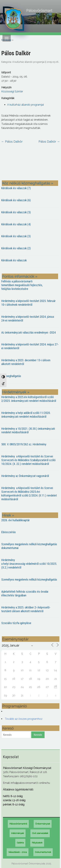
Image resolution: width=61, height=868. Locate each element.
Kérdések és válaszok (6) (16, 200)
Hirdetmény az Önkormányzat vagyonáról (25, 476)
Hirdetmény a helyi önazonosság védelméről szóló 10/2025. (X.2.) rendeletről (29, 564)
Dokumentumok (43, 852)
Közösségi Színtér (12, 91)
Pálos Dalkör (12, 142)
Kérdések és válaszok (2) (16, 248)
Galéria (20, 843)
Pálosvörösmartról (18, 824)
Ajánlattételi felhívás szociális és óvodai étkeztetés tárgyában (25, 593)
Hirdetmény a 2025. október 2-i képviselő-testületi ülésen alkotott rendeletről (26, 609)
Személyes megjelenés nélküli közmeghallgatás (29, 580)
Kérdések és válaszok (14, 260)
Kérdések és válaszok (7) (16, 188)
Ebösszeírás (9, 532)
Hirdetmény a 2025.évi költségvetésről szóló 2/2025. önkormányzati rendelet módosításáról (29, 399)
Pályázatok (37, 843)
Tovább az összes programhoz (24, 719)
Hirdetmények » (16, 392)
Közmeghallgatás (11, 376)
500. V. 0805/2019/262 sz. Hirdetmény (24, 444)
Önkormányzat (43, 824)
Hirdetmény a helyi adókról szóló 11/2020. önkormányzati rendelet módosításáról (26, 415)
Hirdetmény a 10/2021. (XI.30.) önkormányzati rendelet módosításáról (28, 430)
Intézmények (18, 833)
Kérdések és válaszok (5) (16, 212)
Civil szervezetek (40, 833)
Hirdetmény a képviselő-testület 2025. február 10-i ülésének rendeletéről (28, 303)
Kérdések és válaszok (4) (16, 224)
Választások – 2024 (18, 852)
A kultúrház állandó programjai (28, 62)
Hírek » (8, 515)
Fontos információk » (20, 276)
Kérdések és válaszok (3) (16, 236)
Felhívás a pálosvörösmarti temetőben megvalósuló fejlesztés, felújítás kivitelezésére (22, 285)
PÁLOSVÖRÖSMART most (31, 164)
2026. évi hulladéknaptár (16, 520)
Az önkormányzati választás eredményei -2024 (28, 332)
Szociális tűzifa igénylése (16, 623)
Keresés (38, 735)
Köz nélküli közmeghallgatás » (28, 183)
